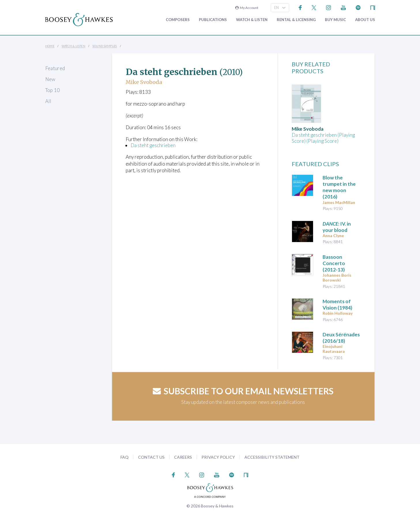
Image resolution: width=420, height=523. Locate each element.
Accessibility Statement (272, 457)
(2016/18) (341, 338)
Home (50, 46)
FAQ (125, 457)
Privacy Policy (218, 457)
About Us (365, 20)
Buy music (335, 20)
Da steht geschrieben (153, 145)
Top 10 (53, 90)
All (48, 101)
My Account (247, 8)
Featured (55, 68)
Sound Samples (105, 46)
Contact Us (151, 457)
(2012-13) (334, 263)
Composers (178, 20)
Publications (213, 20)
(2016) (339, 187)
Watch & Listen (252, 20)
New (50, 79)
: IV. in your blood (337, 227)
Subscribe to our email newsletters (243, 391)
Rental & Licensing (296, 20)
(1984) (337, 304)
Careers (183, 457)
